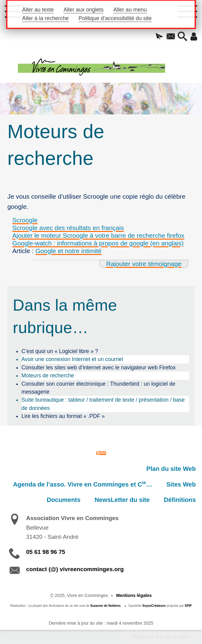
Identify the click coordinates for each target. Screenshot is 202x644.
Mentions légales (134, 595)
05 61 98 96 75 (46, 552)
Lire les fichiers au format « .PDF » (63, 416)
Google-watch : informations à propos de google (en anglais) (98, 243)
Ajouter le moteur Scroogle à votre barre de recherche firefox (98, 235)
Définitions (180, 500)
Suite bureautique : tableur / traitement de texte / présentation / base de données (103, 404)
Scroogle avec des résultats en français (68, 228)
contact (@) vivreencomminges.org (75, 569)
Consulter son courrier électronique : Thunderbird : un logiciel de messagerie (98, 388)
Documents (64, 500)
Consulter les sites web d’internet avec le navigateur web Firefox (99, 368)
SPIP (188, 606)
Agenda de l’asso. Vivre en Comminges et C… (83, 484)
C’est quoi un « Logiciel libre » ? (60, 351)
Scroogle (25, 220)
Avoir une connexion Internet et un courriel (72, 359)
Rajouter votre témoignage (144, 264)
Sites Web (181, 484)
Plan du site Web (171, 469)
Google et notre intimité (68, 251)
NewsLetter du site (122, 500)
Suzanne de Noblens (105, 606)
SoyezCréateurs (154, 606)
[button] (159, 37)
